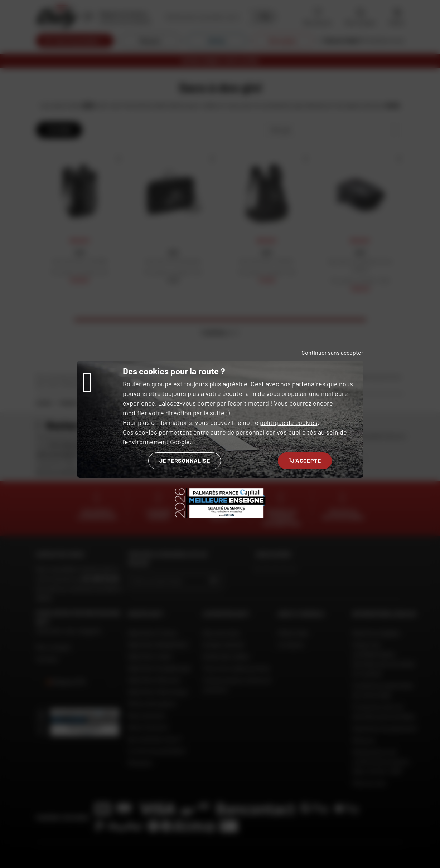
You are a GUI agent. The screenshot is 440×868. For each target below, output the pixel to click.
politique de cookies (289, 422)
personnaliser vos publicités (276, 432)
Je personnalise (185, 460)
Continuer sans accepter (332, 352)
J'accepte (305, 460)
